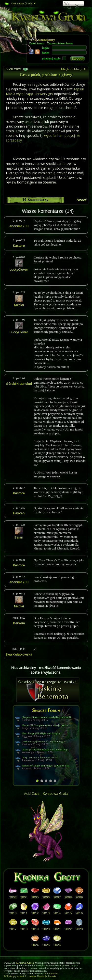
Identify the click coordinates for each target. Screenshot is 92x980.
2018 (24, 929)
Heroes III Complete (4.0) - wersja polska (45, 725)
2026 (57, 945)
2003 (13, 897)
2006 (46, 897)
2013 (46, 913)
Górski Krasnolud (19, 384)
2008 (68, 897)
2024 (35, 945)
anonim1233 (19, 226)
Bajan (19, 537)
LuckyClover (19, 269)
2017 (13, 929)
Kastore (19, 246)
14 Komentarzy (35, 200)
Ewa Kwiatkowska (19, 654)
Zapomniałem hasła (60, 43)
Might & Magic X (73, 69)
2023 (79, 929)
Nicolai (81, 200)
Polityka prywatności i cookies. (20, 976)
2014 (57, 913)
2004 (24, 897)
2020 (46, 929)
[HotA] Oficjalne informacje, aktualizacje (45, 749)
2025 (46, 945)
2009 (79, 897)
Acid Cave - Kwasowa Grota (46, 793)
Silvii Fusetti (52, 974)
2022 (68, 929)
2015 (68, 913)
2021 (57, 929)
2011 (24, 913)
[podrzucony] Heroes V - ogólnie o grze (44, 741)
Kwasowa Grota (20, 4)
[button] (77, 5)
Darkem (19, 623)
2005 (35, 897)
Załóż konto (37, 43)
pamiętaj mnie (51, 59)
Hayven (19, 513)
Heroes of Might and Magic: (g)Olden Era (45, 765)
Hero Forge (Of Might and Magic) (41, 733)
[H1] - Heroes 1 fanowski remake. (41, 757)
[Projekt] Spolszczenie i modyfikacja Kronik (47, 717)
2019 (35, 929)
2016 (79, 913)
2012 (35, 913)
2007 (57, 897)
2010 (13, 913)
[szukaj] (67, 4)
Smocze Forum (46, 710)
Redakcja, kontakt (46, 976)
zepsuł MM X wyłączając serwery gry (45, 91)
